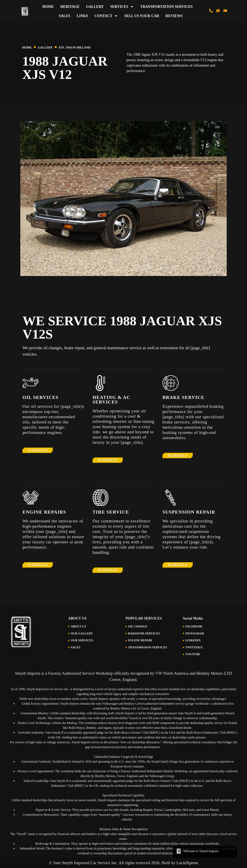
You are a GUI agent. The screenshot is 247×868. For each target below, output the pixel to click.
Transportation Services (166, 7)
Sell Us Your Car (142, 16)
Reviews (174, 16)
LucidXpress (187, 863)
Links (82, 16)
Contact (106, 16)
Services (122, 7)
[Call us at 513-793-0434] (211, 11)
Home (48, 7)
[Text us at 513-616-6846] (218, 11)
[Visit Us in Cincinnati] (225, 11)
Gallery (95, 7)
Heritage (70, 7)
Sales (64, 16)
